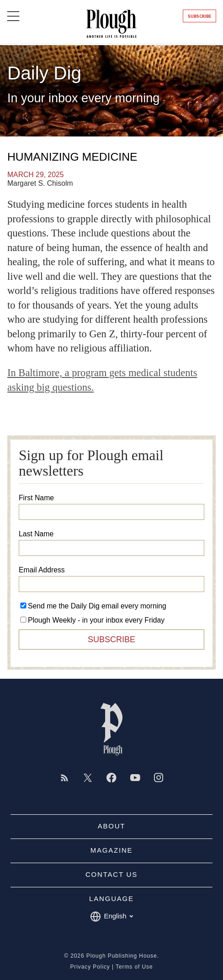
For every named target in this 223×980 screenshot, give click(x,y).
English (111, 917)
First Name (36, 498)
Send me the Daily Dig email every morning (97, 606)
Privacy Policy (90, 967)
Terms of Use (134, 967)
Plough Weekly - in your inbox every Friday (96, 620)
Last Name (36, 534)
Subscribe (199, 16)
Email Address (42, 570)
